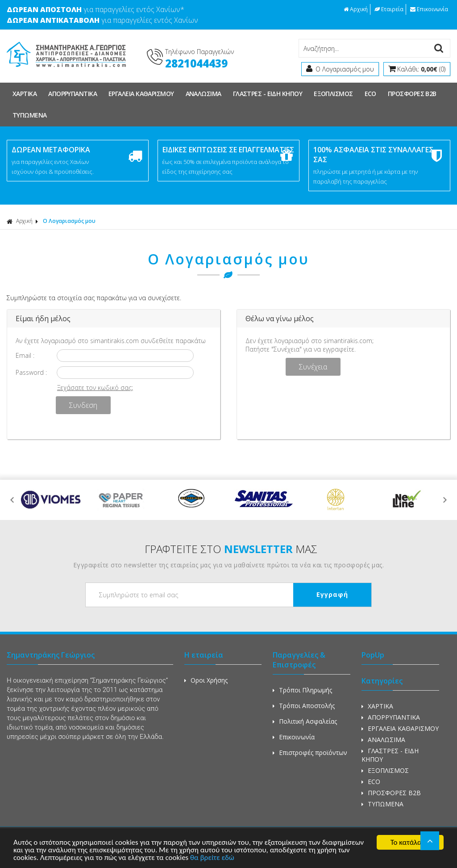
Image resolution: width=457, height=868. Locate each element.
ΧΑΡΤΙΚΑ (25, 94)
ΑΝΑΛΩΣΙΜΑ (204, 94)
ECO (370, 94)
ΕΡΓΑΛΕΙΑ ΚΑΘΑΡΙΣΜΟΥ (141, 94)
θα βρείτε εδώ (212, 858)
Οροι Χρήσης (206, 680)
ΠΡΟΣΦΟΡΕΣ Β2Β (412, 94)
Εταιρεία (389, 9)
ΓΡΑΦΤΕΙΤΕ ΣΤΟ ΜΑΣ (231, 549)
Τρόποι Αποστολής (304, 706)
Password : (31, 372)
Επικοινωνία (429, 9)
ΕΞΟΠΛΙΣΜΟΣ (333, 94)
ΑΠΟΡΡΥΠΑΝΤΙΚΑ (73, 94)
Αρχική (356, 9)
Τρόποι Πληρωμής (302, 690)
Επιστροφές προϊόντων (310, 753)
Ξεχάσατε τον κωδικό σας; (95, 388)
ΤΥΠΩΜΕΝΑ (30, 115)
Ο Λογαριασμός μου (69, 221)
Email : (25, 355)
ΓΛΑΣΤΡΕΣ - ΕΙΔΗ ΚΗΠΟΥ (268, 94)
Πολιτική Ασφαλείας (305, 721)
